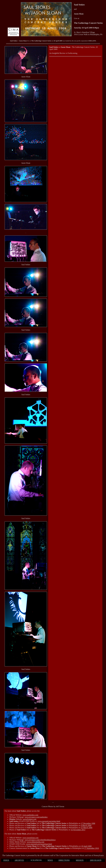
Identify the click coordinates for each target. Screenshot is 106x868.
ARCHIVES (19, 860)
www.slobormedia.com (36, 842)
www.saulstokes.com (30, 815)
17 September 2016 (92, 848)
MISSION (80, 860)
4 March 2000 (86, 825)
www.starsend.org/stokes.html (49, 821)
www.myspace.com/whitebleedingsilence (40, 840)
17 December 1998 (88, 823)
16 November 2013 (78, 830)
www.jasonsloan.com (31, 838)
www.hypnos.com (30, 819)
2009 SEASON (96, 860)
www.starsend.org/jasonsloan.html (39, 844)
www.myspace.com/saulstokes (36, 817)
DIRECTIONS (64, 860)
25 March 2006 (87, 828)
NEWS (50, 860)
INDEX (6, 860)
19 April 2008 (86, 846)
